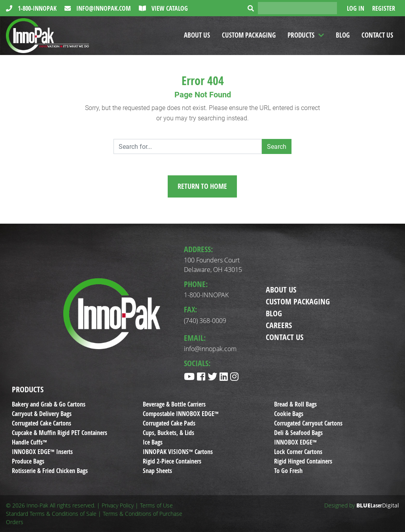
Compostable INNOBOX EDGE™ (181, 414)
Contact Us (377, 35)
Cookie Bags (289, 414)
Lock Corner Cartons (298, 452)
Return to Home (202, 186)
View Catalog (169, 8)
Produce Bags (28, 461)
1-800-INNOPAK (36, 8)
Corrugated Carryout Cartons (308, 423)
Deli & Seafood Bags (298, 433)
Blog (343, 35)
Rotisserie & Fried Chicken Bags (50, 471)
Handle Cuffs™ (29, 442)
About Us (197, 35)
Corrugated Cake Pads (169, 423)
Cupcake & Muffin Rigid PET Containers (60, 433)
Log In (356, 8)
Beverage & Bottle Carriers (174, 404)
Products (301, 35)
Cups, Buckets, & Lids (168, 433)
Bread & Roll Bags (295, 404)
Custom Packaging (249, 35)
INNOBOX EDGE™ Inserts (42, 452)
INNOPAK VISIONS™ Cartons (178, 452)
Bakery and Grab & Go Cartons (49, 404)
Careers (279, 325)
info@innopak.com (103, 8)
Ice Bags (153, 442)
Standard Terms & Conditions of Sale (51, 514)
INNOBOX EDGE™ (295, 442)
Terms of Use (156, 505)
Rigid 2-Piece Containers (172, 461)
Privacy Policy (118, 505)
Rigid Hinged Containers (303, 461)
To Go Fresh (288, 471)
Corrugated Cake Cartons (42, 423)
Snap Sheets (157, 471)
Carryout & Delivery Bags (42, 414)
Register (384, 8)
